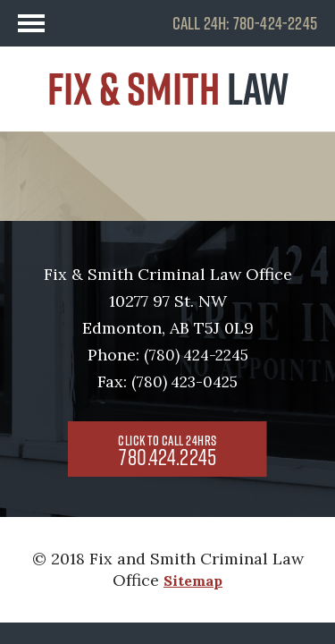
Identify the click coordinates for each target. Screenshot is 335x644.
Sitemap (193, 580)
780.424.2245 (167, 452)
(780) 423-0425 (184, 382)
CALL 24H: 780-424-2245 (245, 23)
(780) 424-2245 (196, 355)
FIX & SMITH (168, 89)
